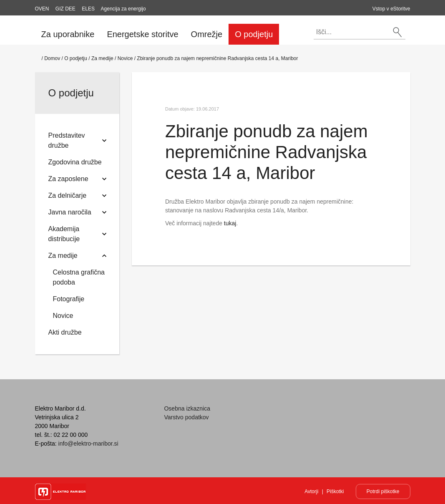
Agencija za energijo (123, 9)
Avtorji (311, 491)
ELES (88, 9)
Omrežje (207, 34)
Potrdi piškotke (383, 491)
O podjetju (254, 34)
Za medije (102, 58)
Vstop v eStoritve (391, 9)
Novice (125, 58)
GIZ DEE (65, 9)
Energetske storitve (142, 34)
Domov (52, 58)
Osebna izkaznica (187, 408)
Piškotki (335, 491)
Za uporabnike (68, 34)
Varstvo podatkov (186, 417)
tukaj (230, 223)
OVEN (42, 9)
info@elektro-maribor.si (88, 444)
